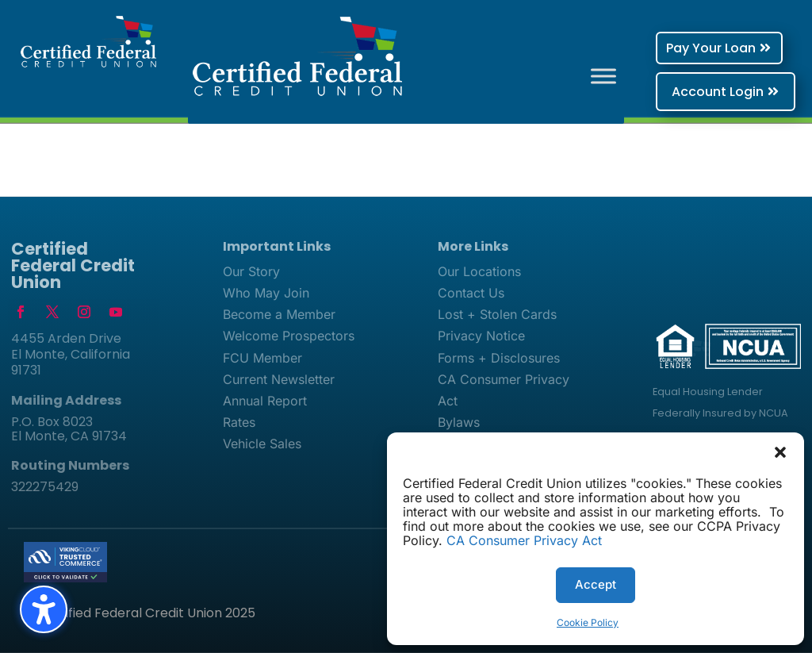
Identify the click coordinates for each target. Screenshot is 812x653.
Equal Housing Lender (708, 392)
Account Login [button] (718, 92)
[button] (780, 452)
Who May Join (266, 293)
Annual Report (265, 401)
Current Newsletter (279, 379)
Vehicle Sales (262, 444)
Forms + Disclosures (499, 358)
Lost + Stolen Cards (497, 314)
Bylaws (459, 422)
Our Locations (479, 271)
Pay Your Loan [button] (711, 48)
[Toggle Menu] (603, 76)
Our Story (251, 271)
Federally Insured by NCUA (720, 413)
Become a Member (279, 314)
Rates (239, 422)
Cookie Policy (588, 622)
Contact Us (471, 293)
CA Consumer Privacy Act (524, 540)
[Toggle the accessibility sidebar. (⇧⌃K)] (44, 609)
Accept (596, 584)
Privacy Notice (481, 336)
